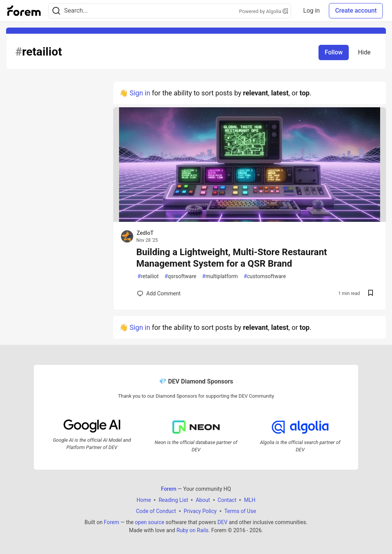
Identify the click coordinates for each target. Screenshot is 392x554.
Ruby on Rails (193, 530)
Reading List (173, 500)
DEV (222, 522)
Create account (356, 11)
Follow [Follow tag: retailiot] (334, 52)
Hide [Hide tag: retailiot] (364, 52)
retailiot (148, 276)
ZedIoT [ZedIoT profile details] (145, 233)
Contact (227, 500)
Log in (311, 11)
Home (144, 500)
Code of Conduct (156, 511)
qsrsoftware (180, 276)
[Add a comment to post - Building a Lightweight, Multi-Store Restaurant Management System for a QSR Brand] (159, 293)
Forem (111, 522)
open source (149, 522)
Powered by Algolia (264, 11)
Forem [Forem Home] (169, 488)
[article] (250, 219)
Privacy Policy (200, 511)
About (203, 500)
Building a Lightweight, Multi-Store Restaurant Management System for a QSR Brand (232, 258)
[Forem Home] (24, 11)
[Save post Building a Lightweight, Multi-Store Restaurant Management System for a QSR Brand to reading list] (371, 294)
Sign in (140, 93)
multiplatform (220, 276)
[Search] (56, 11)
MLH (250, 500)
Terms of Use (240, 511)
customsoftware (265, 276)
